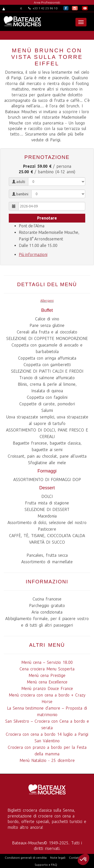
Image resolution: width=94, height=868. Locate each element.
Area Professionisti (47, 2)
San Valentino (47, 741)
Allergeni (47, 300)
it (21, 8)
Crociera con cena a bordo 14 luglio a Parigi (47, 734)
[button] (83, 859)
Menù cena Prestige (47, 675)
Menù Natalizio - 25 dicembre (47, 760)
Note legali (58, 858)
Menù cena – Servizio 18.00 (47, 662)
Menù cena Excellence (47, 682)
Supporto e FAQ (46, 865)
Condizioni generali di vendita (26, 858)
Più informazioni (33, 254)
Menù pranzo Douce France (47, 688)
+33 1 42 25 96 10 (43, 8)
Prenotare (47, 218)
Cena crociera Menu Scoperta (47, 669)
